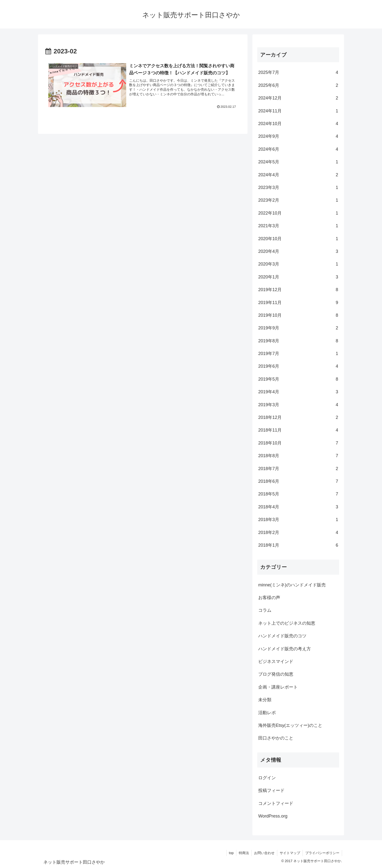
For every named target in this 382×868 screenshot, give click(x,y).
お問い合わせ (264, 853)
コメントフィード (276, 803)
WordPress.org (273, 816)
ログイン (267, 778)
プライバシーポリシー (322, 853)
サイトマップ (290, 853)
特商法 (244, 853)
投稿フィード (271, 790)
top (231, 853)
